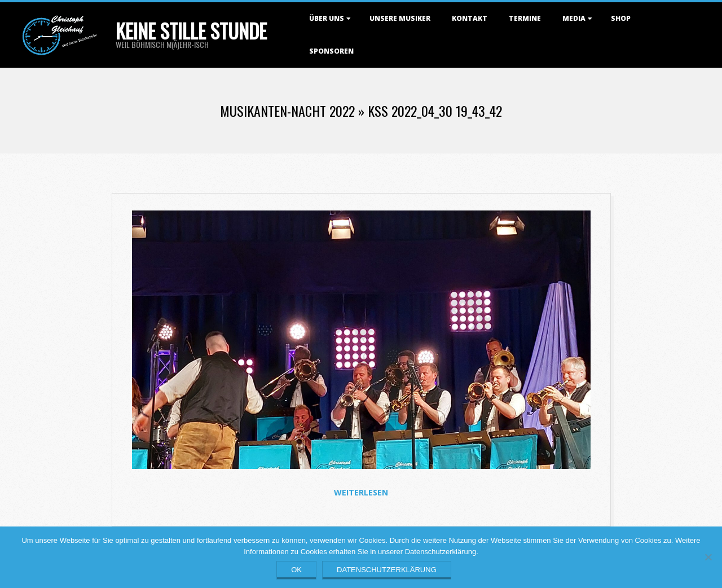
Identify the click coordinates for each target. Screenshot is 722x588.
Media (574, 18)
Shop (621, 18)
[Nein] (708, 557)
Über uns (327, 18)
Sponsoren (331, 51)
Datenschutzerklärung (387, 570)
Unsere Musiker (400, 18)
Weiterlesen (361, 492)
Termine (525, 18)
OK (296, 570)
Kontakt (470, 18)
